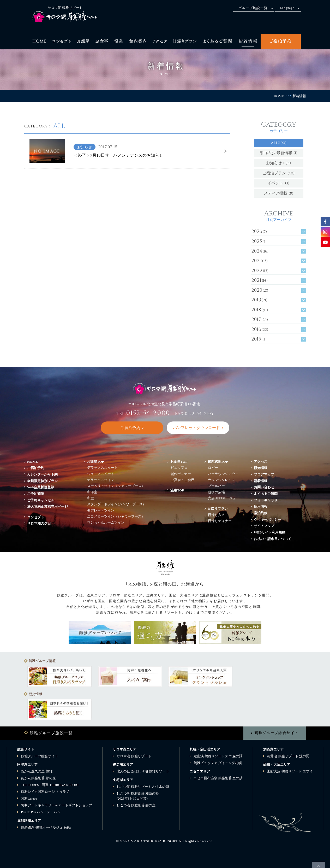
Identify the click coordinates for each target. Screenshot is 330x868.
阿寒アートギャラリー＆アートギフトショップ (56, 805)
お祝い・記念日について (272, 539)
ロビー (213, 468)
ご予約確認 (36, 494)
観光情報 (261, 468)
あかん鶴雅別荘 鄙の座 (38, 778)
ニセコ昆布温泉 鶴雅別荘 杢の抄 (218, 778)
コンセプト (36, 517)
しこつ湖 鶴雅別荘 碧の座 (136, 805)
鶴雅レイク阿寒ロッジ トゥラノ (45, 792)
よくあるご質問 (266, 494)
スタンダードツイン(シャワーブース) (115, 504)
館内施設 (218, 462)
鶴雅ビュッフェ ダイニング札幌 (218, 763)
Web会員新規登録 (41, 487)
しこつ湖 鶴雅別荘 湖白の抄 (138, 796)
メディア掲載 (279, 193)
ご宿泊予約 (36, 468)
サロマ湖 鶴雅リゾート (134, 756)
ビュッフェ (179, 468)
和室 (91, 498)
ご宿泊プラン (278, 173)
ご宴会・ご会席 (182, 480)
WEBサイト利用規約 (270, 532)
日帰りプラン (218, 509)
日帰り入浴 (216, 515)
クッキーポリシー (267, 520)
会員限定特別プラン (42, 481)
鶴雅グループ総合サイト (276, 733)
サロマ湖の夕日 (39, 523)
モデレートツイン (101, 510)
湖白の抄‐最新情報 (279, 153)
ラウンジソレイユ (221, 480)
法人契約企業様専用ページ (47, 506)
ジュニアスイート (101, 474)
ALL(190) (279, 143)
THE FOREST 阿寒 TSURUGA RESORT (50, 785)
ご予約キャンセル (41, 500)
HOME (279, 96)
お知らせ (279, 163)
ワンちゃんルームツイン (106, 522)
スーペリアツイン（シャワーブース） (116, 486)
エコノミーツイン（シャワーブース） (116, 516)
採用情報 (261, 506)
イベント (278, 183)
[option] (59, 676)
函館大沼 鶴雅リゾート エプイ (290, 771)
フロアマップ (266, 474)
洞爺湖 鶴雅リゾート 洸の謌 (288, 756)
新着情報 (261, 481)
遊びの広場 (216, 492)
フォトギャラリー (267, 500)
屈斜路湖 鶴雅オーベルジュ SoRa (46, 827)
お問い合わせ (264, 487)
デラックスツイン (101, 480)
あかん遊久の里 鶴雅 (37, 771)
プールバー (216, 486)
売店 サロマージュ (222, 498)
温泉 (177, 490)
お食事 (179, 462)
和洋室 (92, 492)
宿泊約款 (261, 513)
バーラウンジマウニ (223, 474)
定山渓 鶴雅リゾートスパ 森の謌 (218, 756)
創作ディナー (181, 474)
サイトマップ (264, 526)
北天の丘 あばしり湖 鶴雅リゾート (143, 771)
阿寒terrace (29, 798)
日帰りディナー (220, 521)
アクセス (261, 462)
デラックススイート (102, 468)
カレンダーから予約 (42, 474)
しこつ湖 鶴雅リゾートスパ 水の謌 (143, 787)
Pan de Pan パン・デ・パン (41, 812)
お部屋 (95, 462)
